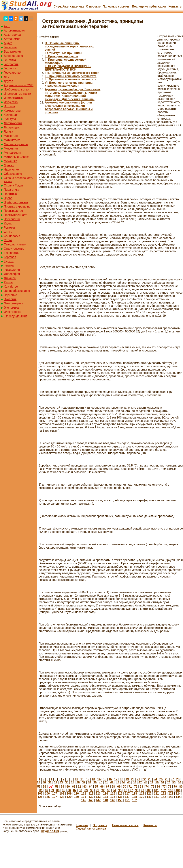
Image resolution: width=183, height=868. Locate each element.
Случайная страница (69, 7)
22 (144, 779)
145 (84, 800)
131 (84, 797)
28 (178, 779)
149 (113, 800)
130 (76, 797)
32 (56, 782)
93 (109, 790)
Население (11, 170)
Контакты (175, 7)
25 (161, 779)
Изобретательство (16, 89)
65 (96, 787)
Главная (82, 825)
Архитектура (12, 35)
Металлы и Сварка (17, 157)
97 (131, 790)
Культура (10, 119)
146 (91, 800)
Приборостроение (16, 202)
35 (72, 782)
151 (127, 800)
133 (98, 797)
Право (8, 198)
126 (47, 797)
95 (120, 790)
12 (88, 779)
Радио (8, 223)
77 (164, 787)
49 (151, 782)
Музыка (9, 165)
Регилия (9, 228)
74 (147, 787)
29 (39, 782)
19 (127, 779)
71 (130, 787)
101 (156, 790)
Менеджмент (13, 153)
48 (146, 782)
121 (156, 794)
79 (175, 787)
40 (101, 782)
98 (137, 790)
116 (120, 794)
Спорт (8, 240)
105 (40, 794)
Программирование (17, 207)
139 (142, 797)
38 (89, 782)
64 (91, 787)
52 (168, 782)
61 (74, 787)
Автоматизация (14, 30)
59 (63, 787)
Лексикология (13, 123)
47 (140, 782)
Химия (8, 282)
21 (138, 779)
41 (106, 782)
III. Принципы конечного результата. (71, 79)
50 (157, 782)
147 (98, 800)
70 (124, 787)
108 (62, 794)
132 (91, 797)
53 (174, 782)
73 (142, 787)
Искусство (11, 102)
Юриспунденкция (16, 316)
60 (68, 787)
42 (112, 782)
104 (178, 790)
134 (105, 797)
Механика (11, 161)
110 (76, 794)
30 (44, 782)
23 (150, 779)
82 (47, 790)
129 (69, 797)
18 (122, 779)
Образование (13, 174)
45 (129, 782)
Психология (12, 219)
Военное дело (13, 56)
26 (167, 779)
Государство (12, 73)
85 (64, 790)
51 (163, 782)
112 (91, 794)
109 (69, 794)
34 (67, 782)
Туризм (9, 261)
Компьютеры (12, 111)
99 (142, 790)
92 (103, 790)
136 (120, 797)
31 (50, 782)
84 (58, 790)
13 (93, 779)
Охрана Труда (13, 185)
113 (98, 794)
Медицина (11, 148)
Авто (7, 26)
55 (39, 787)
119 (142, 794)
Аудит (8, 43)
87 (75, 790)
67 (108, 787)
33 (61, 782)
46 (135, 782)
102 (164, 790)
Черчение (10, 295)
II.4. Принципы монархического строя (72, 73)
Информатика (13, 98)
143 (171, 797)
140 (149, 797)
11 (82, 779)
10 (76, 779)
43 (118, 782)
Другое (9, 81)
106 (47, 794)
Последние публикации (149, 7)
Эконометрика (14, 303)
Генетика (10, 60)
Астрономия (12, 39)
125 (40, 797)
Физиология (12, 270)
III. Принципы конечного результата (71, 76)
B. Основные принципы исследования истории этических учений (69, 46)
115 (113, 794)
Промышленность (16, 215)
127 (55, 797)
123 (171, 794)
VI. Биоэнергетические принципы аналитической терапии (69, 84)
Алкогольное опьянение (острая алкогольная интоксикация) (68, 104)
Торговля (10, 257)
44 (123, 782)
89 (86, 790)
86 (69, 790)
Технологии (12, 253)
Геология (10, 68)
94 (114, 790)
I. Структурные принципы (64, 53)
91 (97, 790)
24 (155, 779)
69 (119, 787)
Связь (8, 232)
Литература (12, 127)
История (10, 106)
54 (180, 782)
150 (120, 800)
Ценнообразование (17, 291)
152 (134, 800)
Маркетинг (11, 136)
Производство (13, 211)
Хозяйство (11, 287)
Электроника (13, 312)
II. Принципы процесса (61, 56)
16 (110, 779)
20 (133, 779)
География (11, 64)
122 (164, 794)
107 (55, 794)
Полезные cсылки (116, 7)
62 (79, 787)
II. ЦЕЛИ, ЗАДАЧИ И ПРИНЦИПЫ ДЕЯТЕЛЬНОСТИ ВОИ (68, 68)
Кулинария (11, 115)
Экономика (11, 308)
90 (92, 790)
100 (149, 790)
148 (105, 800)
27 (172, 779)
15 (105, 779)
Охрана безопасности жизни (19, 180)
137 (127, 797)
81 (41, 790)
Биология (10, 47)
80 (181, 787)
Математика (12, 140)
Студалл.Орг (50, 831)
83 (52, 790)
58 (57, 787)
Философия (12, 274)
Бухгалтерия (12, 52)
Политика (10, 194)
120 (149, 794)
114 (105, 794)
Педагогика (12, 190)
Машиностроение (16, 144)
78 (170, 787)
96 (126, 790)
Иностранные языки (17, 94)
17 (116, 779)
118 (134, 794)
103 (171, 790)
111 (84, 794)
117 (127, 794)
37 (84, 782)
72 (136, 787)
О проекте (93, 7)
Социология (12, 236)
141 (156, 797)
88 (80, 790)
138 (134, 797)
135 (113, 797)
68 (113, 787)
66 (102, 787)
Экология (10, 299)
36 (78, 782)
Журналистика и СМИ (19, 85)
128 (62, 797)
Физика (9, 265)
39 (95, 782)
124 (178, 794)
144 (178, 797)
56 (44, 787)
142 (164, 797)
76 (158, 787)
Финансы (10, 278)
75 (153, 787)
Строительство (14, 249)
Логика (8, 132)
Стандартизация (15, 244)
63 (85, 787)
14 (99, 779)
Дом (7, 77)
